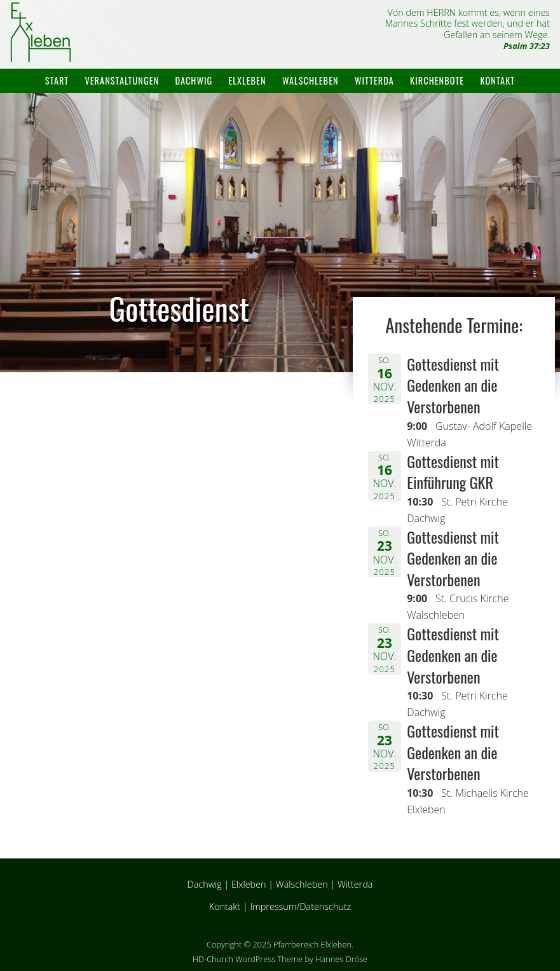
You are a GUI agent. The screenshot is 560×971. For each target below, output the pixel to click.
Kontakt (498, 80)
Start (57, 80)
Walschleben (311, 80)
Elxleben (248, 80)
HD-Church (213, 959)
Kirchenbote (437, 80)
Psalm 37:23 (527, 46)
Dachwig (194, 80)
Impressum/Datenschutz (300, 906)
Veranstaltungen (122, 80)
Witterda (374, 80)
